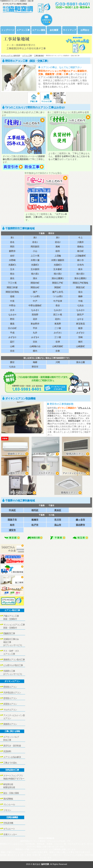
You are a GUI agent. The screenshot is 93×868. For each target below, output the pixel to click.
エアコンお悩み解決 (12, 757)
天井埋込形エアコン (12, 693)
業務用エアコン (10, 724)
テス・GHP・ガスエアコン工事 (11, 652)
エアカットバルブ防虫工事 (11, 738)
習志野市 (80, 525)
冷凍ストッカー (10, 834)
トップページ (8, 30)
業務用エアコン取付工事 (14, 660)
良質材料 (7, 751)
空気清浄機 (8, 823)
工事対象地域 (39, 56)
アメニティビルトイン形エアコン (14, 717)
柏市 (12, 525)
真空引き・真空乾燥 (12, 746)
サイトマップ (70, 30)
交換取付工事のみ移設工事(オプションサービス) (12, 642)
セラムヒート (9, 829)
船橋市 (35, 520)
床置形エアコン (10, 704)
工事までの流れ (10, 763)
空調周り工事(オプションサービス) (12, 673)
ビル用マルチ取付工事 (13, 665)
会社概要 (54, 30)
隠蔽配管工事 (9, 633)
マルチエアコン (10, 710)
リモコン (7, 810)
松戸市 (35, 525)
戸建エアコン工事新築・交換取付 (11, 618)
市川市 (58, 520)
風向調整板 (8, 799)
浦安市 (12, 530)
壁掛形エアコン (10, 687)
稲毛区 (35, 510)
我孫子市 (12, 520)
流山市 (58, 525)
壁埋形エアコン (10, 698)
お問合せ (85, 30)
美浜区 (58, 510)
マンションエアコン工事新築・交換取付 (14, 626)
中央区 (12, 510)
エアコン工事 (23, 30)
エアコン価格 (39, 30)
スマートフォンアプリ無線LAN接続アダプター (14, 777)
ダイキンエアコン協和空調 (10, 56)
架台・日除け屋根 (11, 793)
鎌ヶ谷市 (80, 520)
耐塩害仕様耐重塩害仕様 (9, 786)
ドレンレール (9, 804)
